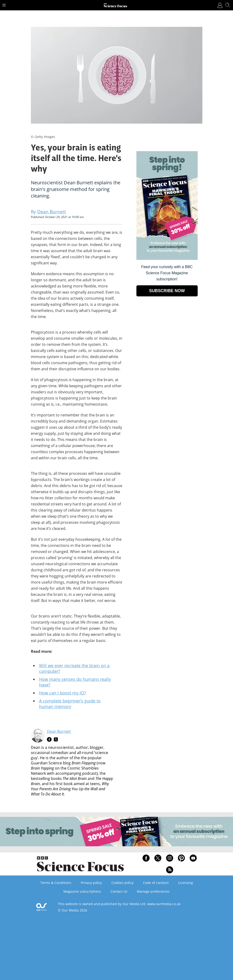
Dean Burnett (59, 731)
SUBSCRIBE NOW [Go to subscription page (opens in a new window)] (167, 291)
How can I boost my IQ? (63, 693)
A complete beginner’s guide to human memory (70, 704)
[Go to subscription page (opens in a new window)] (167, 259)
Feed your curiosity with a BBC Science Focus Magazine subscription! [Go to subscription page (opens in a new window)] (167, 273)
